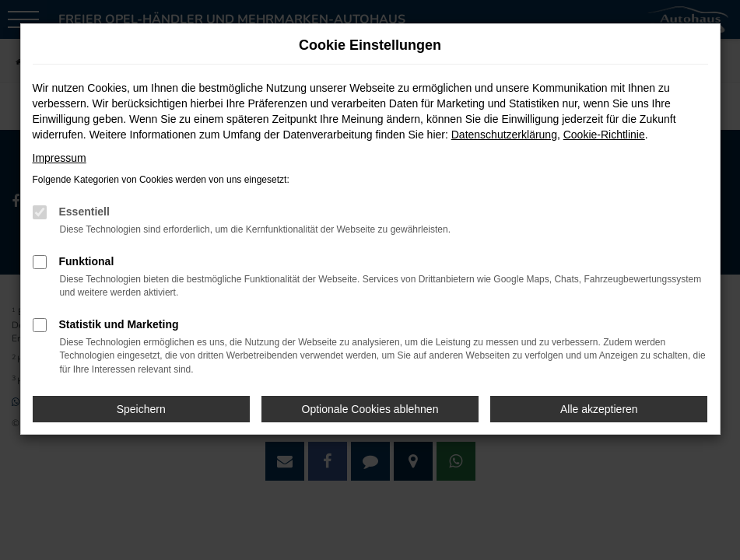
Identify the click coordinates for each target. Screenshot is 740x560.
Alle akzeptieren (599, 409)
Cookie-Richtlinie (604, 135)
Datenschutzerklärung (504, 135)
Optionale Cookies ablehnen (370, 409)
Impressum (60, 158)
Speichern (141, 409)
